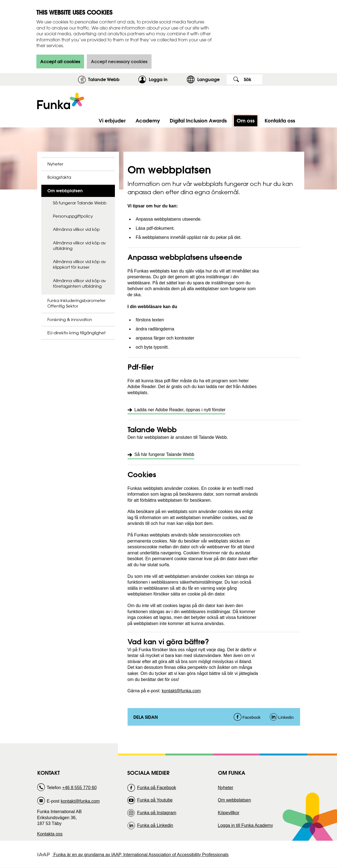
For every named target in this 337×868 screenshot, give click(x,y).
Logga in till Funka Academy (246, 825)
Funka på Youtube (155, 800)
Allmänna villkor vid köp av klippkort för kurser (79, 264)
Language (208, 79)
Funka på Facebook (156, 788)
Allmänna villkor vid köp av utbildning (79, 246)
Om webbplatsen (234, 800)
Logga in (166, 79)
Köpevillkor (229, 813)
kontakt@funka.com (181, 691)
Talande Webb (104, 79)
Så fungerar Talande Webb (80, 203)
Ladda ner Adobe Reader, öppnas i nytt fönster (180, 410)
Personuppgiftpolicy (73, 216)
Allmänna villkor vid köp (76, 229)
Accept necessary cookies (119, 61)
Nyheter (55, 164)
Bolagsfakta (59, 177)
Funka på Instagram (157, 813)
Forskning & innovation (70, 320)
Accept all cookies (60, 61)
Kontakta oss (50, 834)
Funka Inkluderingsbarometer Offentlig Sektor (76, 303)
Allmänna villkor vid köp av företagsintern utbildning (79, 283)
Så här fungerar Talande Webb (164, 454)
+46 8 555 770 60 (79, 788)
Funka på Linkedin (155, 825)
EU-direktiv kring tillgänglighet (76, 333)
